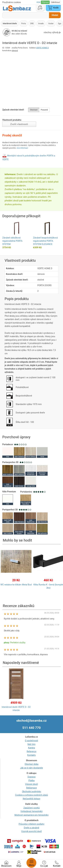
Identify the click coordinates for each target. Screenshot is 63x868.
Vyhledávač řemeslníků (32, 811)
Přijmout (45, 2)
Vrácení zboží (31, 784)
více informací (22, 148)
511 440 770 (32, 728)
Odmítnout (55, 2)
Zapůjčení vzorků (31, 808)
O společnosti (31, 741)
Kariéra (31, 748)
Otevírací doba (31, 764)
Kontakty (32, 755)
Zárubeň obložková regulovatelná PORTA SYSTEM (12, 241)
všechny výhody (52, 32)
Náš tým (31, 744)
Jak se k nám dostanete (31, 768)
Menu (31, 863)
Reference (32, 751)
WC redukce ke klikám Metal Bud (16, 585)
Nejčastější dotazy (31, 799)
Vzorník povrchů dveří (31, 831)
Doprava (31, 777)
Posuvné (44, 110)
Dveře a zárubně (31, 828)
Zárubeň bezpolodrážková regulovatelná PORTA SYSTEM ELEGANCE (45, 241)
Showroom (6, 864)
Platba (31, 780)
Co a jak (44, 864)
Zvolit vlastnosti (19, 124)
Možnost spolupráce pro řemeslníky (31, 815)
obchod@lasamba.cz (32, 721)
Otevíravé (34, 110)
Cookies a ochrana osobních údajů (31, 795)
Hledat (55, 15)
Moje (19, 864)
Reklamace (32, 788)
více (39, 2)
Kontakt (57, 864)
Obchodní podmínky (31, 791)
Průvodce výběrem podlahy (31, 824)
